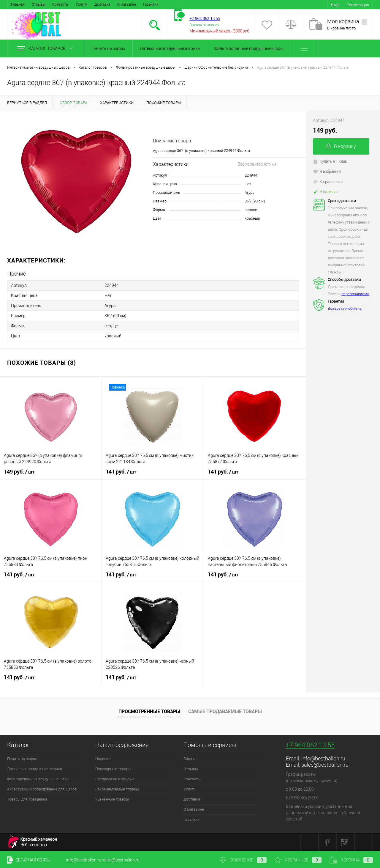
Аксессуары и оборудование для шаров (42, 789)
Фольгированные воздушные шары (249, 48)
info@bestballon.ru (323, 758)
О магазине (127, 4)
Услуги (81, 4)
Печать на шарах (109, 48)
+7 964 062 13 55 (310, 745)
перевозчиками (355, 294)
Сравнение (243, 860)
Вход (335, 5)
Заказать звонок (204, 25)
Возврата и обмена (345, 308)
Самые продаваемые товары (225, 711)
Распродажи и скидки (114, 779)
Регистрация (358, 5)
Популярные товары (113, 769)
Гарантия (151, 4)
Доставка (102, 4)
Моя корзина (347, 22)
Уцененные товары (112, 799)
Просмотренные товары (149, 711)
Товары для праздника (27, 799)
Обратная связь (29, 860)
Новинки (103, 759)
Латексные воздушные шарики (170, 48)
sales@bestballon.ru (325, 765)
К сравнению (328, 181)
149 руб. (19, 472)
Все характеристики (257, 164)
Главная (18, 4)
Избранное (298, 860)
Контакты (60, 4)
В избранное (327, 171)
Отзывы (38, 4)
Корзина (351, 860)
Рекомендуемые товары (117, 789)
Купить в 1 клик (330, 161)
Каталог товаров (46, 48)
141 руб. (121, 472)
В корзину (341, 146)
